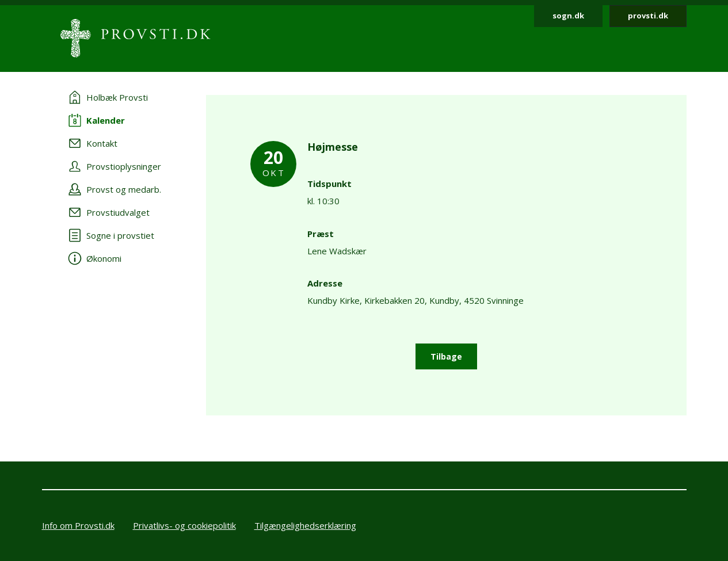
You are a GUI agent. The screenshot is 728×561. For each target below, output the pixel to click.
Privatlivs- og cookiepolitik (184, 525)
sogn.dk (568, 16)
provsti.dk (648, 16)
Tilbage (446, 356)
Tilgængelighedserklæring (305, 525)
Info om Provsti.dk (78, 525)
